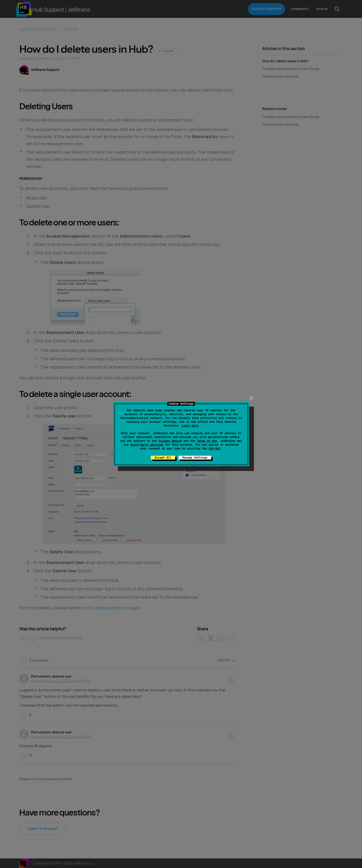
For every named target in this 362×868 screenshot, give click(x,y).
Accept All (163, 458)
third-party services (147, 445)
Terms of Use (207, 441)
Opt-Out (214, 449)
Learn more (190, 426)
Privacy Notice (170, 441)
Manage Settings (195, 458)
